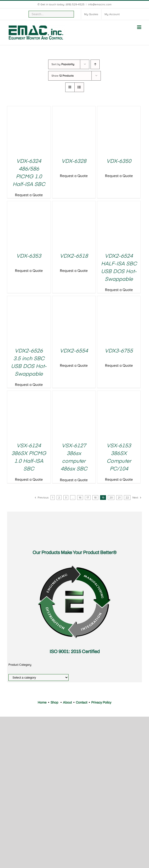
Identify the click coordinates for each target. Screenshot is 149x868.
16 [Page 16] (80, 498)
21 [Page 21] (119, 498)
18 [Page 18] (95, 498)
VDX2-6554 (74, 351)
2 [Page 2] (59, 498)
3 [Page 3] (66, 498)
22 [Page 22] (127, 498)
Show (63, 76)
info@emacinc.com (100, 4)
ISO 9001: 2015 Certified (75, 651)
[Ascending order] (95, 64)
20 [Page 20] (111, 498)
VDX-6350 (119, 161)
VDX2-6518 (74, 256)
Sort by (63, 64)
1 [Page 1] (53, 498)
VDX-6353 (29, 256)
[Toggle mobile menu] (140, 27)
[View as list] (79, 87)
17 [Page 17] (88, 498)
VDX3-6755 (119, 351)
